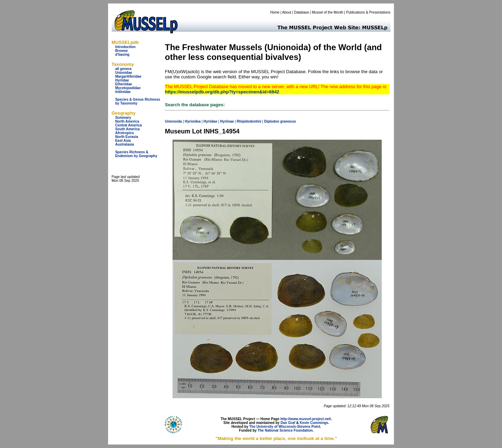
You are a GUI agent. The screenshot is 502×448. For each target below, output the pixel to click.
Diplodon (272, 121)
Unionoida (173, 121)
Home (275, 12)
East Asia (123, 141)
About (287, 12)
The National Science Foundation (285, 430)
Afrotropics (124, 133)
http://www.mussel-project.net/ (306, 419)
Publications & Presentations (368, 12)
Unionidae (123, 73)
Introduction (125, 47)
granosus (288, 121)
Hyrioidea (193, 121)
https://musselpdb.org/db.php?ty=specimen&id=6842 (222, 92)
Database (302, 12)
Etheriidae (123, 84)
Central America (128, 125)
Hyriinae (227, 121)
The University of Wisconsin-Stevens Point (285, 427)
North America (127, 121)
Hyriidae (122, 80)
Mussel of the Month (328, 12)
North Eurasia (127, 137)
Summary (123, 118)
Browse (121, 51)
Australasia (124, 144)
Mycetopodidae (128, 88)
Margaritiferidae (128, 76)
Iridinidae (123, 92)
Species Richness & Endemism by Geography (136, 154)
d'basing (122, 55)
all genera (123, 69)
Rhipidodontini (249, 121)
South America (127, 129)
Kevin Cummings (314, 423)
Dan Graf (288, 423)
